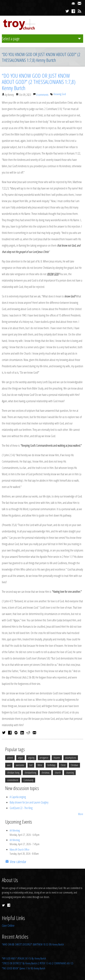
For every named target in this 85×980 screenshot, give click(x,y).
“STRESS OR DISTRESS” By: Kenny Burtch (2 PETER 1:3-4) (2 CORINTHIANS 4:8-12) (38, 963)
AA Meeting (15, 830)
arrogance (44, 758)
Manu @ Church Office (20, 850)
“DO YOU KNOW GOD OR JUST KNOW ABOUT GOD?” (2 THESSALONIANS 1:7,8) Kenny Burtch (39, 82)
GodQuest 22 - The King (21, 808)
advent (10, 758)
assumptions (71, 758)
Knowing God (60, 94)
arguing (31, 758)
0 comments (42, 95)
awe (9, 765)
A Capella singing (18, 797)
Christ (63, 765)
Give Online (8, 925)
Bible (40, 765)
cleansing (70, 773)
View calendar (18, 862)
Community (28, 780)
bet (31, 765)
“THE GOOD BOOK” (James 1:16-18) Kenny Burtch (24, 968)
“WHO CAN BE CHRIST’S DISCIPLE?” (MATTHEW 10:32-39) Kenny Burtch (33, 944)
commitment (13, 780)
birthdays (51, 765)
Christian (74, 765)
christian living (13, 773)
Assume (57, 758)
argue (20, 758)
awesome (20, 765)
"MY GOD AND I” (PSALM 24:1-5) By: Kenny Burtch (24, 958)
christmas (45, 773)
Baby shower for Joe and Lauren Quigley (29, 802)
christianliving (30, 773)
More (81, 814)
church (58, 773)
